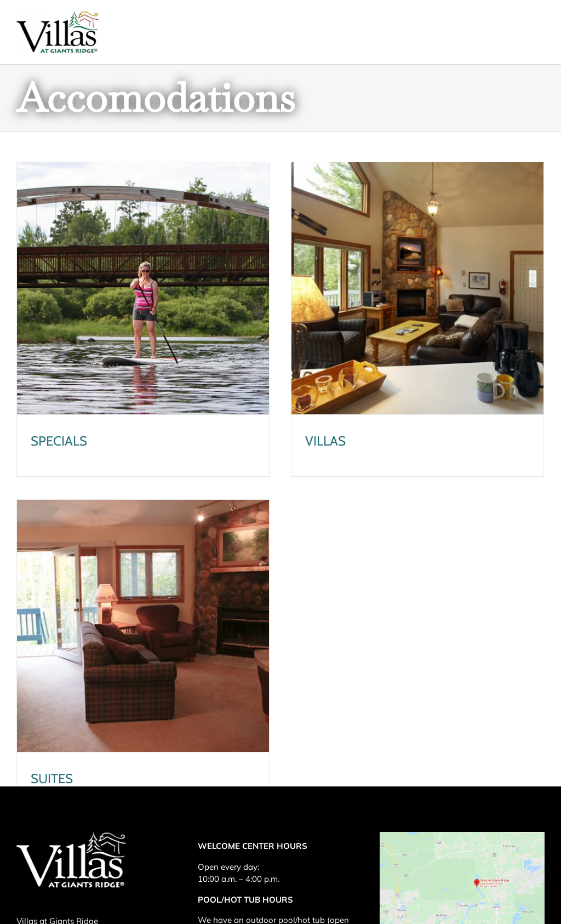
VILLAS (321, 441)
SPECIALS (59, 441)
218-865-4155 (89, 861)
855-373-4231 (107, 882)
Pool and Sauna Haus (290, 839)
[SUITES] (163, 607)
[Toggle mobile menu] (539, 27)
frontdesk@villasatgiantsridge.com (82, 902)
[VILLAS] (413, 288)
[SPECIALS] (143, 288)
